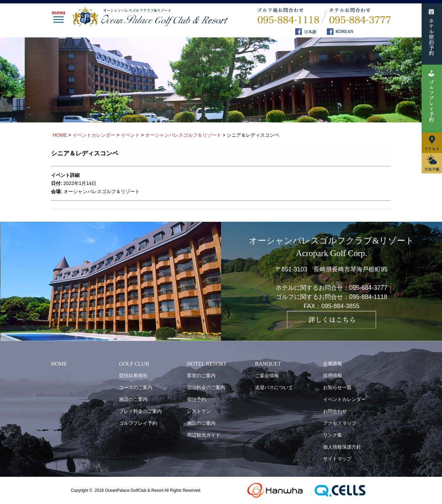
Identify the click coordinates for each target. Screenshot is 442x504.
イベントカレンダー (344, 399)
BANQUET (268, 364)
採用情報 (333, 375)
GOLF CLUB (134, 364)
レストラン (199, 411)
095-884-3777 (368, 288)
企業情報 (333, 364)
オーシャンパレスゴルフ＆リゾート (102, 191)
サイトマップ (337, 459)
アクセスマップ (340, 423)
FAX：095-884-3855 (331, 306)
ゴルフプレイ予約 (138, 423)
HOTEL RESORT (207, 364)
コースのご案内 (136, 387)
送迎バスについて (274, 387)
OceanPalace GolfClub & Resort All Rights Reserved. (153, 490)
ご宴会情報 (267, 375)
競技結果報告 (133, 375)
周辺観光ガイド (204, 435)
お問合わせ (335, 411)
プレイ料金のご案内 (140, 411)
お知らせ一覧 (337, 387)
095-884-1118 (368, 297)
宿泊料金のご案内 (206, 387)
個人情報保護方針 (342, 447)
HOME (59, 364)
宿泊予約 (197, 399)
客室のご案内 (201, 375)
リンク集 (333, 435)
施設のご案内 (133, 399)
